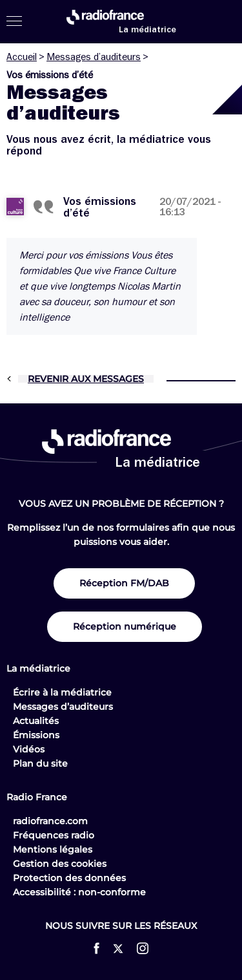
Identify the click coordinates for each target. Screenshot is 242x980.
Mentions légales (53, 849)
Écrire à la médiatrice (62, 692)
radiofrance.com (50, 821)
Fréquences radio (54, 835)
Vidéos (29, 749)
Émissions (36, 735)
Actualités (36, 721)
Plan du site (40, 763)
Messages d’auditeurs (94, 57)
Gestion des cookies (60, 864)
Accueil (22, 57)
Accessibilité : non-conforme (79, 892)
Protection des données (69, 878)
